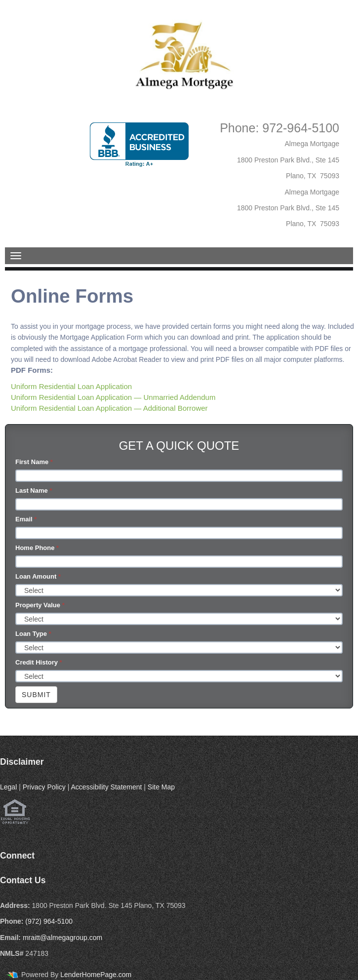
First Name (34, 462)
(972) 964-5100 (49, 921)
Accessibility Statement (106, 787)
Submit (36, 695)
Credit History (39, 662)
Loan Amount (38, 576)
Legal (8, 787)
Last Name (34, 490)
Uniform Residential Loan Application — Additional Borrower (109, 408)
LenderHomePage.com (96, 975)
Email (26, 519)
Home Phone (37, 548)
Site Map (161, 787)
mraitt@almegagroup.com (62, 938)
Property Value (40, 605)
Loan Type (33, 634)
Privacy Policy (44, 787)
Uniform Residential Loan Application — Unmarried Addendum (113, 397)
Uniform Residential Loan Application (71, 386)
